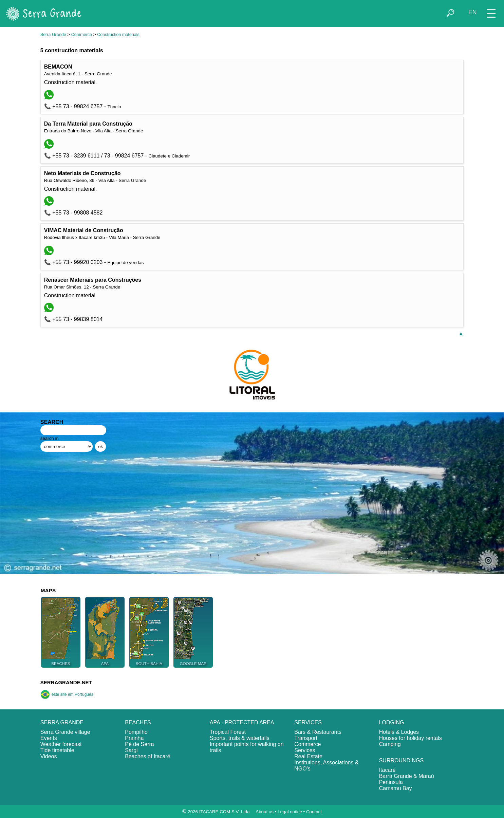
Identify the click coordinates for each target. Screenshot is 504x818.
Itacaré (387, 770)
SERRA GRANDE (62, 722)
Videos (49, 756)
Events (49, 738)
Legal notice (290, 812)
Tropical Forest (228, 732)
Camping (390, 744)
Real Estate (308, 756)
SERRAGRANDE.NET (66, 682)
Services (305, 750)
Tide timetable (57, 750)
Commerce (82, 35)
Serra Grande (53, 35)
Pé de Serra (139, 744)
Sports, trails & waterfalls (240, 738)
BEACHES (138, 722)
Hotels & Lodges (399, 732)
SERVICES (308, 722)
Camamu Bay (396, 788)
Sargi (131, 750)
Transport (306, 738)
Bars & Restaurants (318, 732)
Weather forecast (61, 744)
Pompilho (136, 732)
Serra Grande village (65, 732)
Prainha (134, 738)
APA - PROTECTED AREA (242, 722)
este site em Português (67, 694)
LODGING (392, 722)
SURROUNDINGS (402, 760)
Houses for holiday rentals (410, 738)
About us (265, 812)
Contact (314, 812)
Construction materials (118, 35)
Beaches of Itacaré (147, 756)
